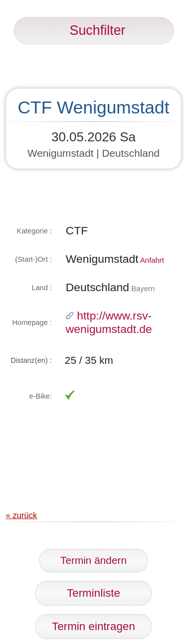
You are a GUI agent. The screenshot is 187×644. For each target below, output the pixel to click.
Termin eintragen (93, 626)
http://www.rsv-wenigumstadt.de (109, 322)
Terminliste (93, 593)
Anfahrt (152, 260)
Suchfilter (94, 30)
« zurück (22, 515)
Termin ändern (93, 560)
